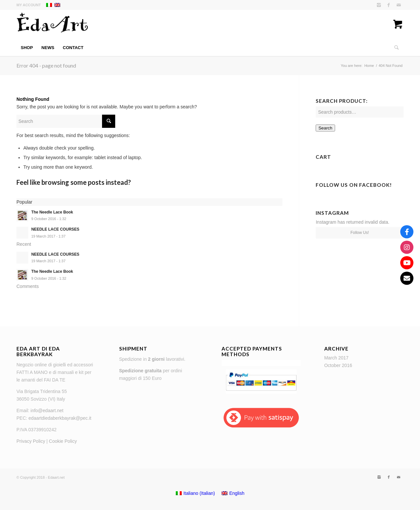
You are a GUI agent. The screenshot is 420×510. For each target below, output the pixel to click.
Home (369, 66)
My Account (29, 5)
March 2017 (336, 358)
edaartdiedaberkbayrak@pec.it (60, 418)
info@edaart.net (47, 411)
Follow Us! (360, 233)
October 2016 (338, 365)
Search (325, 128)
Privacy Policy (31, 441)
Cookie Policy (63, 441)
